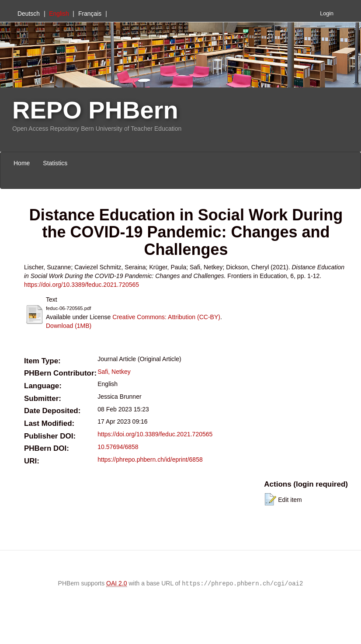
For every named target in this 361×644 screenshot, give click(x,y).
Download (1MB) (69, 326)
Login (327, 14)
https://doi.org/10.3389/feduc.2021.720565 (82, 285)
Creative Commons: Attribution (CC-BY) (166, 317)
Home (22, 163)
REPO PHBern (95, 110)
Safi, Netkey (114, 372)
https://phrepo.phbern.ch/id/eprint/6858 (150, 460)
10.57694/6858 (118, 447)
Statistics (55, 163)
